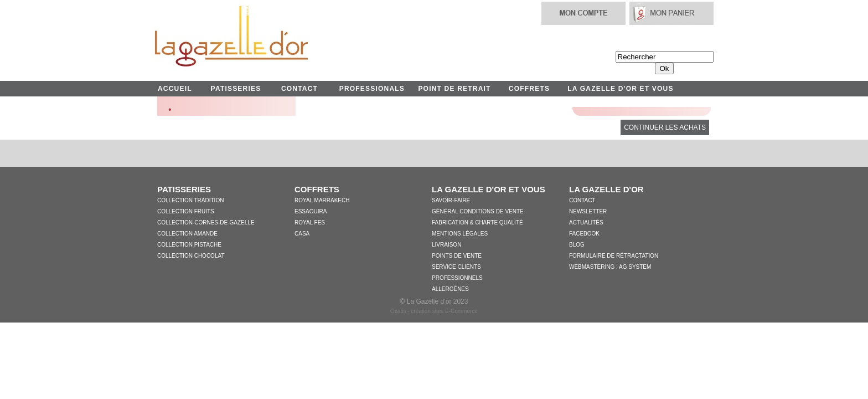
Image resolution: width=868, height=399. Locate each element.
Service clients (456, 267)
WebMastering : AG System (610, 267)
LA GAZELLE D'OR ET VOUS (620, 89)
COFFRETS (529, 89)
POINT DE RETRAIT (454, 89)
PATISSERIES (236, 89)
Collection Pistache (189, 245)
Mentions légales (460, 234)
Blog (577, 245)
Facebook (584, 234)
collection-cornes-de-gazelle (206, 222)
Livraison (446, 245)
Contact (582, 200)
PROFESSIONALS (372, 89)
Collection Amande (187, 234)
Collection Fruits (186, 211)
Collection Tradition (190, 200)
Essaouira (311, 211)
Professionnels (457, 278)
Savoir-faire (451, 200)
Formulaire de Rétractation (614, 256)
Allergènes (450, 289)
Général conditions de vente (478, 211)
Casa (302, 234)
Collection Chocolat (191, 256)
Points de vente (457, 256)
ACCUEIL (175, 89)
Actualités (586, 222)
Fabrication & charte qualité (477, 222)
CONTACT (299, 89)
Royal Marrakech (322, 200)
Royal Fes (310, 222)
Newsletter (588, 211)
